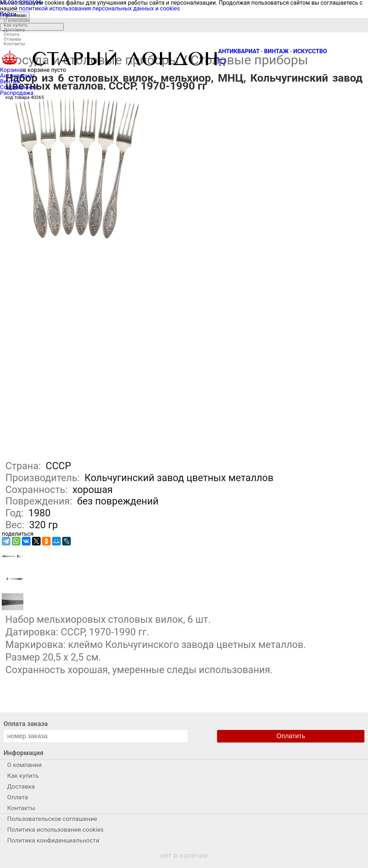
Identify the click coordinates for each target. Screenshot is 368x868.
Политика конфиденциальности (53, 840)
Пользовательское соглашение (52, 819)
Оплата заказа (26, 724)
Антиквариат (18, 76)
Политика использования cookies (55, 830)
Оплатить (291, 736)
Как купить (16, 25)
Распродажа (17, 93)
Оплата (11, 34)
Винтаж (10, 81)
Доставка (14, 30)
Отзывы (12, 39)
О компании (17, 20)
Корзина (11, 70)
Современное (19, 87)
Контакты (14, 44)
